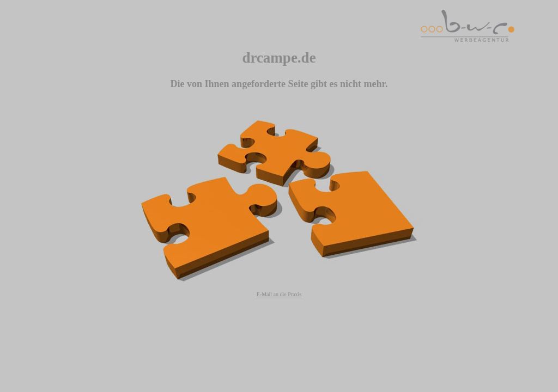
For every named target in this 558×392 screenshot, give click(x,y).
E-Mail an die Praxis (279, 294)
